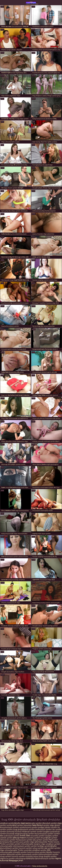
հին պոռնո (14, 842)
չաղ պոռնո (25, 842)
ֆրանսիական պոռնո (45, 858)
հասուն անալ (33, 852)
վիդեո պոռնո (51, 827)
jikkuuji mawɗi (19, 838)
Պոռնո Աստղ (53, 842)
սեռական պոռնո (8, 840)
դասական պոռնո (30, 854)
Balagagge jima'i (16, 861)
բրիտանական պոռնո (48, 854)
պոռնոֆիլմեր (51, 846)
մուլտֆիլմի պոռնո (49, 838)
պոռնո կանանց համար (11, 832)
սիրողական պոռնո (22, 846)
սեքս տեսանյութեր (9, 850)
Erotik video (25, 836)
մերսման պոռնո (50, 823)
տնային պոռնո (20, 852)
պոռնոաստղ (25, 827)
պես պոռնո (36, 823)
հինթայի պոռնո (29, 832)
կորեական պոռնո (43, 829)
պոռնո (46, 825)
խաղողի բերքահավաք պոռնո (20, 834)
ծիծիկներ (31, 858)
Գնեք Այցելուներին (40, 866)
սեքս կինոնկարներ (39, 842)
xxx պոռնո (49, 848)
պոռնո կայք (12, 829)
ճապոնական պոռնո (9, 827)
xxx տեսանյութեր (31, 3)
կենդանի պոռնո (14, 854)
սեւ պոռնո (57, 829)
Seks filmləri (38, 825)
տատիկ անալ (32, 856)
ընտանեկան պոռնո (9, 848)
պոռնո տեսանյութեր (24, 844)
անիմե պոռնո (6, 838)
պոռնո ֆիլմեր (46, 852)
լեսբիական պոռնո (26, 829)
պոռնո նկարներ (24, 825)
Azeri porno (26, 823)
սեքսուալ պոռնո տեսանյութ (13, 858)
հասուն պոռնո (25, 848)
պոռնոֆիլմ (12, 825)
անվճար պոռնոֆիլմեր (10, 823)
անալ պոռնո (38, 848)
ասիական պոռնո (11, 836)
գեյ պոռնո (38, 840)
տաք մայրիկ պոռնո (48, 856)
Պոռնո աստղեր (7, 844)
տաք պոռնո (6, 856)
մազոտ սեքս (40, 844)
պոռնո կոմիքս (38, 827)
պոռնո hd (47, 840)
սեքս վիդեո (55, 825)
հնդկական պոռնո (24, 840)
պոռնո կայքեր (43, 832)
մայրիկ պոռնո (52, 836)
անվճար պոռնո (39, 850)
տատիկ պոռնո (38, 836)
